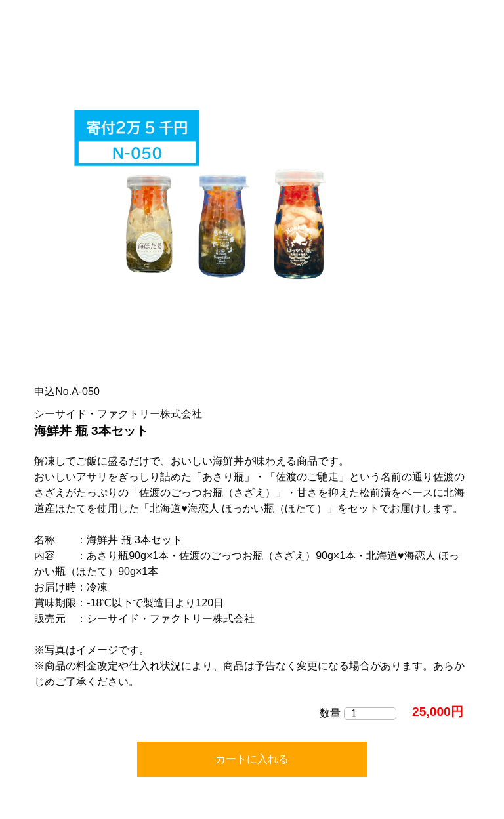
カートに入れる (252, 759)
